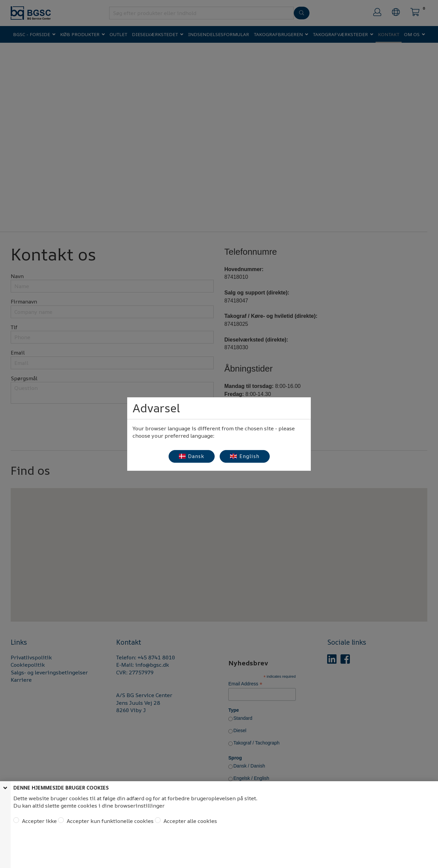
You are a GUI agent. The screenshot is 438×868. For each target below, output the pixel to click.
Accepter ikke (39, 821)
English (245, 456)
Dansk (192, 456)
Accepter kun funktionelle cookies (109, 821)
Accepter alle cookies (190, 821)
